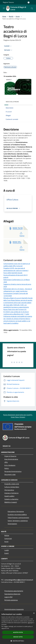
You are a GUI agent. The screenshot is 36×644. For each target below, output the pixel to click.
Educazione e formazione (16, 511)
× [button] (34, 613)
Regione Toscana (8, 2)
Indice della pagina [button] (12, 102)
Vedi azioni (8, 50)
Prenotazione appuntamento (14, 591)
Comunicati (8, 538)
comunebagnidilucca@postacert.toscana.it (19, 580)
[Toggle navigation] (4, 8)
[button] (18, 641)
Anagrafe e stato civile (12, 484)
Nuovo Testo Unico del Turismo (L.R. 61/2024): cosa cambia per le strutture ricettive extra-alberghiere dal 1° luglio (16, 312)
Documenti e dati (10, 474)
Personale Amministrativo (13, 471)
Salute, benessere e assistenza (18, 521)
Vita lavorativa (9, 490)
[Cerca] (32, 8)
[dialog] (18, 628)
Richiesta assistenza (11, 600)
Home (4, 16)
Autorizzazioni (12, 524)
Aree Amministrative (11, 459)
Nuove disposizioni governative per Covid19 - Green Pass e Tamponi (18, 416)
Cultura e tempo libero (12, 487)
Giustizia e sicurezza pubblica (17, 515)
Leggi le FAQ (8, 597)
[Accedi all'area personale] (29, 2)
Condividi (8, 46)
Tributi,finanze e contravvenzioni (18, 518)
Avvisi (18, 16)
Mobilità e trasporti (11, 502)
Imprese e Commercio (11, 493)
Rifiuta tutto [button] (18, 637)
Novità (11, 16)
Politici (7, 468)
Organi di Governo (10, 456)
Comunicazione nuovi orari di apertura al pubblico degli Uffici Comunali (17, 265)
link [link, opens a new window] (8, 628)
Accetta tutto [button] (18, 632)
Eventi (7, 553)
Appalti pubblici (9, 496)
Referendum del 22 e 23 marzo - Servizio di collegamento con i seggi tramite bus (18, 290)
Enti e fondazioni (10, 465)
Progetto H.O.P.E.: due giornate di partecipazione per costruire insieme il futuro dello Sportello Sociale (16, 270)
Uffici (6, 462)
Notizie (7, 535)
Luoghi (7, 550)
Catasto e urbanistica (11, 499)
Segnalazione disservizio (12, 594)
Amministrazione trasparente (14, 609)
